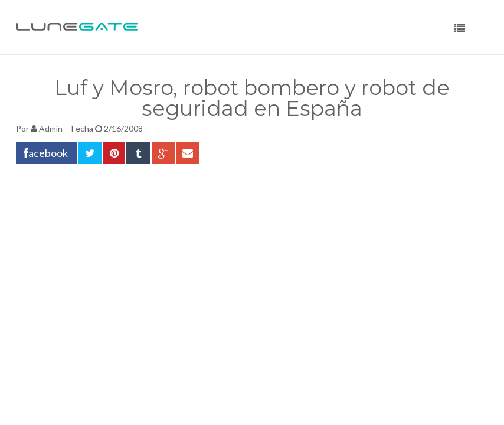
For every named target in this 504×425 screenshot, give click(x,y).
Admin (51, 128)
